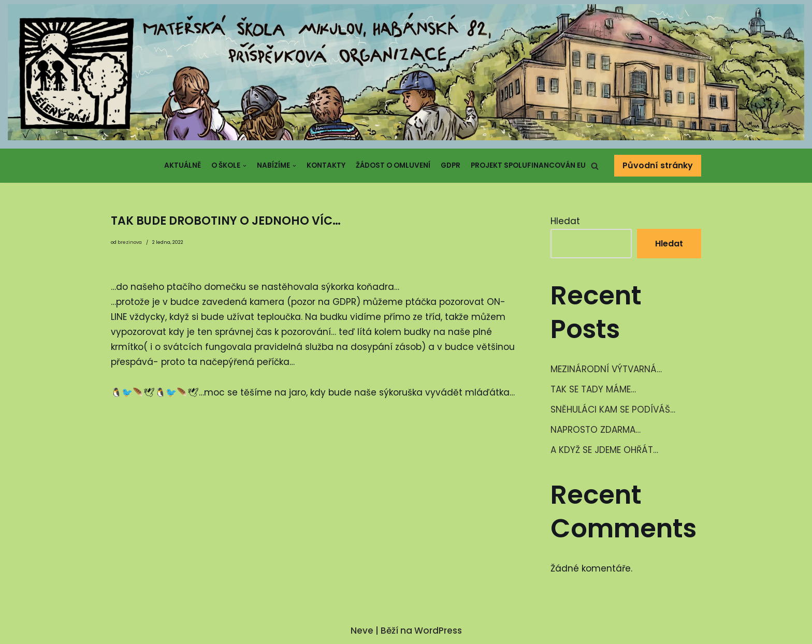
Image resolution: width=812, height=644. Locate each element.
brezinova (130, 242)
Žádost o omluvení (393, 165)
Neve (362, 631)
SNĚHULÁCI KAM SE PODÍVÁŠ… (613, 409)
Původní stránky (658, 165)
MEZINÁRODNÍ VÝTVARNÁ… (606, 369)
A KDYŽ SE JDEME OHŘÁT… (604, 450)
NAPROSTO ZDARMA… (596, 430)
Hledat (565, 221)
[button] (595, 166)
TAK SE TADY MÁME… (593, 389)
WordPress (438, 631)
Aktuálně (183, 165)
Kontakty (326, 165)
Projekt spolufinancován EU (528, 165)
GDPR (451, 165)
